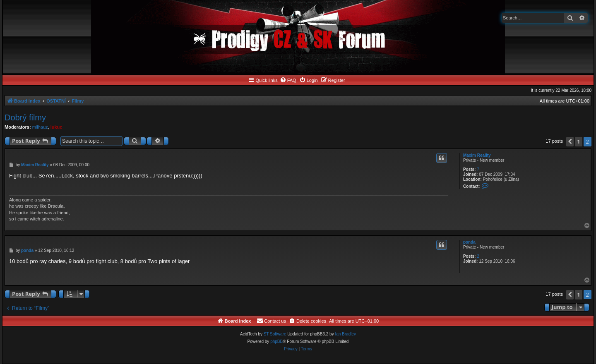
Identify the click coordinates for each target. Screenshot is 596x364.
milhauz (40, 127)
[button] (570, 142)
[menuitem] (288, 80)
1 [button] (578, 141)
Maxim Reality (477, 155)
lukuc (56, 127)
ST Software (275, 334)
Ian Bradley (345, 334)
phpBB (276, 341)
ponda (469, 242)
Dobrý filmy (25, 117)
